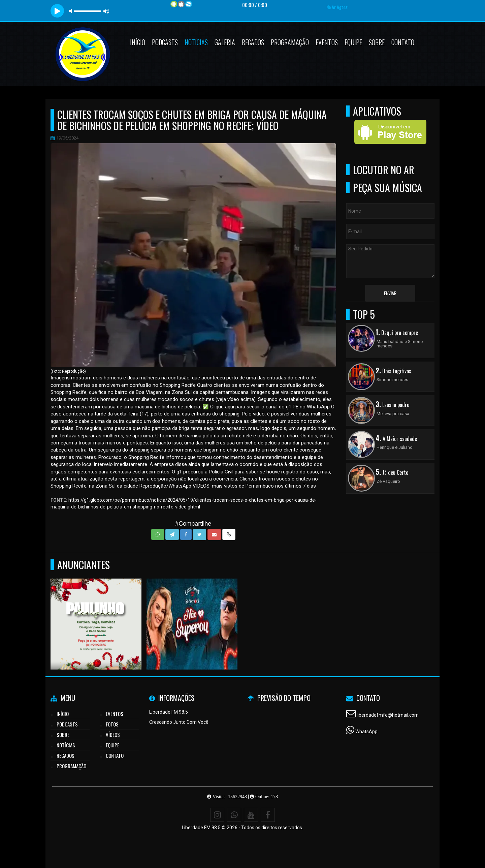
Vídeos (113, 735)
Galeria (225, 42)
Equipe (353, 42)
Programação (290, 42)
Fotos (112, 724)
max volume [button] (106, 11)
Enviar (390, 293)
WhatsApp (366, 732)
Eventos (327, 42)
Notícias (196, 42)
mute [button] (72, 11)
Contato (403, 42)
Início (138, 42)
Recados (253, 42)
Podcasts (165, 42)
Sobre (377, 42)
